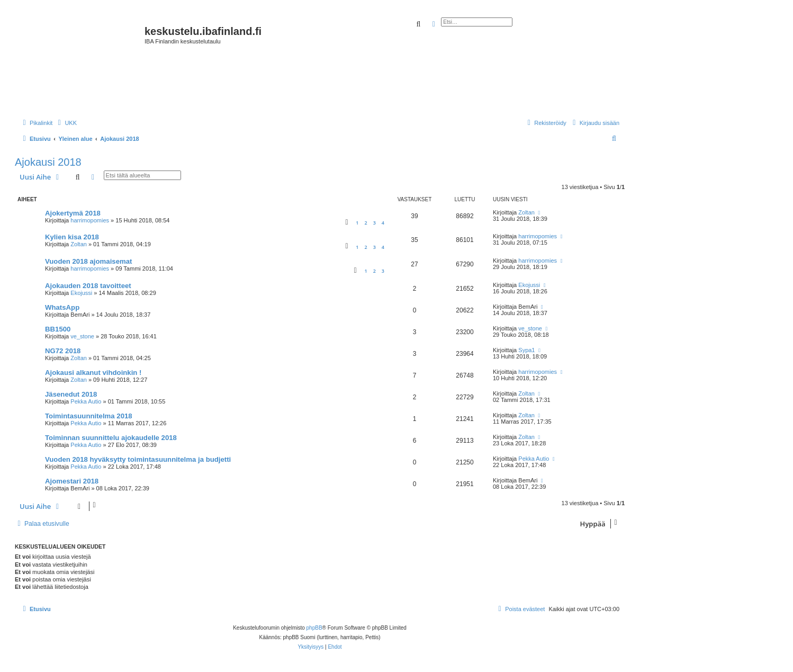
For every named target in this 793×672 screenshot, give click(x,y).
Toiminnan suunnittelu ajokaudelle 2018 (111, 438)
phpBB (314, 628)
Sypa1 (526, 350)
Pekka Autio (86, 401)
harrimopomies (90, 220)
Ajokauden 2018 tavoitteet (88, 286)
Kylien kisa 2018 (72, 237)
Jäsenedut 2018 (71, 394)
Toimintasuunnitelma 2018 (89, 416)
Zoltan (526, 212)
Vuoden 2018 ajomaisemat (88, 261)
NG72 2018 (63, 351)
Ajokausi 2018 (48, 162)
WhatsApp (62, 307)
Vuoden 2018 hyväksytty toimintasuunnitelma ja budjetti (138, 459)
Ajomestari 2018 (72, 481)
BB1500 (58, 329)
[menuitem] (66, 123)
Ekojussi (81, 293)
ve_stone (82, 336)
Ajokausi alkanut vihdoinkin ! (93, 373)
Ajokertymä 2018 (73, 213)
